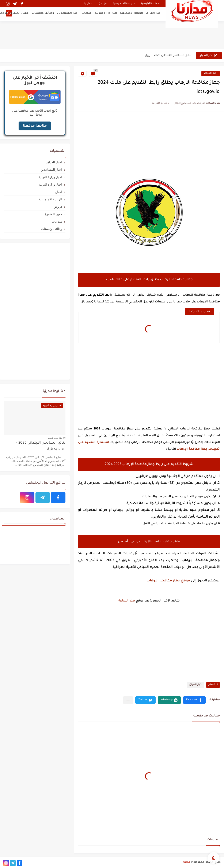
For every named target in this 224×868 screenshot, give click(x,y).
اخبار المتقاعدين (68, 14)
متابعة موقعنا (35, 126)
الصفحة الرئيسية (150, 4)
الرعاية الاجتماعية (132, 14)
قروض (58, 207)
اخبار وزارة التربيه (50, 184)
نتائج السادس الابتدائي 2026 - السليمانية (41, 446)
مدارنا (187, 862)
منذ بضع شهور (55, 438)
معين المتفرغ (20, 14)
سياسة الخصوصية (124, 4)
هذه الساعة (127, 601)
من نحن (103, 4)
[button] (194, 700)
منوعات (87, 14)
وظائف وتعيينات (43, 14)
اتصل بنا (88, 4)
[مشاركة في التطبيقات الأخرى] (128, 700)
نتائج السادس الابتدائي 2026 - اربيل (168, 55)
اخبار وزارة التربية (106, 14)
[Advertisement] (112, 35)
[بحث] (9, 14)
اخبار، (58, 192)
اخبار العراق (154, 14)
